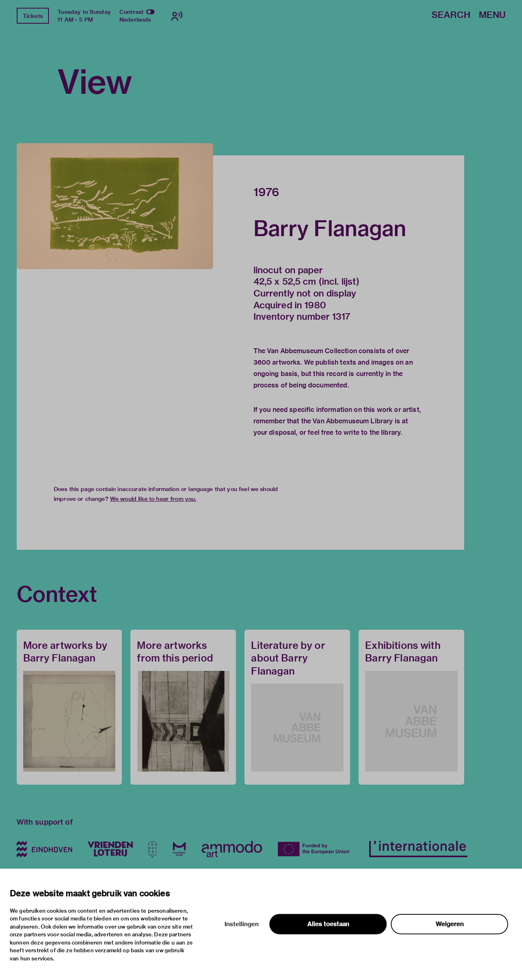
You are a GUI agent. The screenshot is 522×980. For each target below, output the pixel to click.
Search (451, 15)
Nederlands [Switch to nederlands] (135, 20)
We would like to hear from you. (153, 499)
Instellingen (242, 924)
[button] (115, 206)
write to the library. (373, 432)
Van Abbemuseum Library (353, 421)
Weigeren (450, 924)
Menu (492, 15)
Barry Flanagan (330, 228)
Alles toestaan (328, 924)
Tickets (33, 16)
